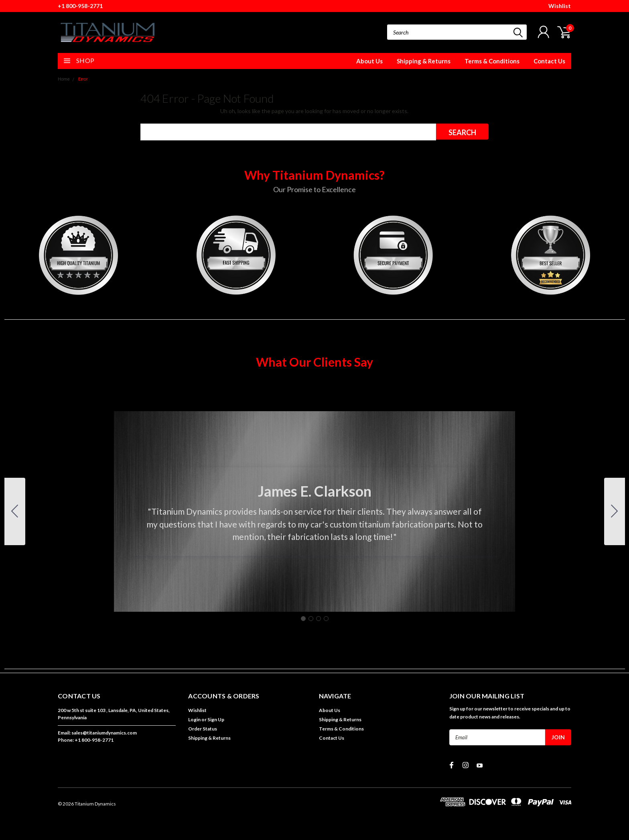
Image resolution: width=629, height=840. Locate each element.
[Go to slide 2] (615, 511)
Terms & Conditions (492, 61)
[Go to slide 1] (303, 619)
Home (64, 79)
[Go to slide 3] (319, 619)
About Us (369, 61)
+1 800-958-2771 (80, 6)
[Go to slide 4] (15, 511)
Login (194, 719)
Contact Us (549, 61)
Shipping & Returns (424, 61)
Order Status (203, 729)
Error (83, 79)
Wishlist (560, 6)
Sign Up (216, 719)
